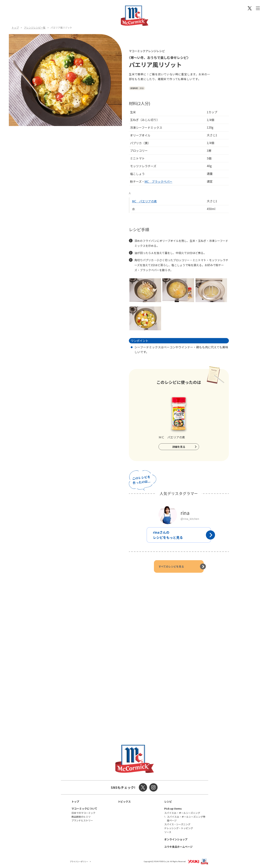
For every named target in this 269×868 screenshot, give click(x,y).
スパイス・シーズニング (177, 824)
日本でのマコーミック (83, 813)
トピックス (124, 801)
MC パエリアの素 (144, 201)
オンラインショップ (176, 839)
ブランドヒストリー (82, 820)
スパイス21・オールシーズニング (182, 813)
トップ (15, 28)
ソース (168, 832)
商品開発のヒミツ (81, 817)
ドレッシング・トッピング (179, 828)
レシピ (168, 801)
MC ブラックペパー (158, 181)
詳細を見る (179, 447)
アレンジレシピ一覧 (35, 28)
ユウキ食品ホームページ (178, 847)
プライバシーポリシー (79, 861)
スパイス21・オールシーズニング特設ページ (186, 819)
